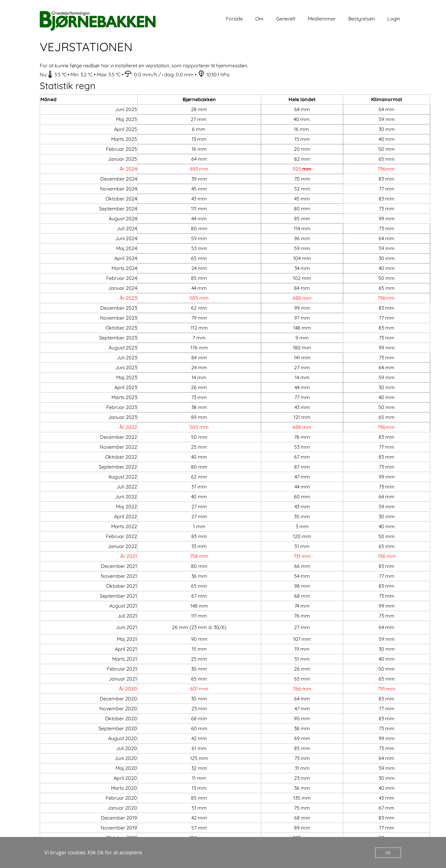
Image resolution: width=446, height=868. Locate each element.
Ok (388, 852)
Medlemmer (322, 19)
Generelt (286, 19)
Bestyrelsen (362, 19)
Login (394, 19)
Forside (234, 19)
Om (259, 19)
